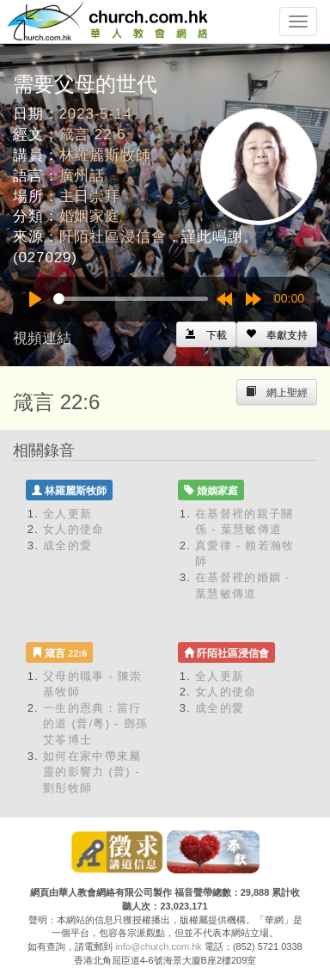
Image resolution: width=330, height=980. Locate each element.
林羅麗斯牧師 (105, 155)
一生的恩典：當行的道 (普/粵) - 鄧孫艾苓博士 (95, 724)
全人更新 (67, 514)
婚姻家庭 (90, 216)
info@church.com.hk (158, 946)
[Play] (35, 299)
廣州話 (82, 176)
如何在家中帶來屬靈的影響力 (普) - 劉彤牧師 (92, 772)
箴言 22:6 (93, 135)
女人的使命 (74, 529)
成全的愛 (67, 545)
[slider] (131, 299)
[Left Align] (277, 334)
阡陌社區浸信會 (113, 237)
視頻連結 (42, 338)
